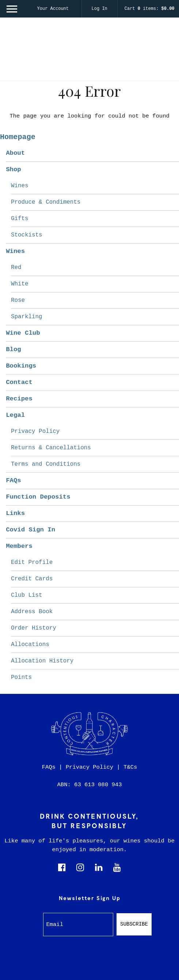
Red (16, 268)
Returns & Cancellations (51, 448)
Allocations (30, 645)
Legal (15, 415)
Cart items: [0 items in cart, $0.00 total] (150, 9)
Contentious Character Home (89, 51)
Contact (19, 382)
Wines (20, 186)
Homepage (18, 137)
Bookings (21, 366)
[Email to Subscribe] (78, 925)
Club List (27, 595)
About (15, 153)
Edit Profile (32, 562)
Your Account (53, 9)
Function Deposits (38, 497)
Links (15, 513)
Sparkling (27, 317)
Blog (14, 349)
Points (21, 677)
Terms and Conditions (46, 464)
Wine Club (23, 333)
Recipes (19, 399)
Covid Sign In (31, 530)
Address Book (32, 612)
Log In (100, 9)
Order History (34, 628)
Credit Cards (32, 579)
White (20, 284)
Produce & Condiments (46, 202)
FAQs (14, 481)
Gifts (20, 219)
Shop (14, 170)
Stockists (27, 235)
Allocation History (42, 661)
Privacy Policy (35, 431)
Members (19, 546)
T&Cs (130, 767)
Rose (18, 300)
